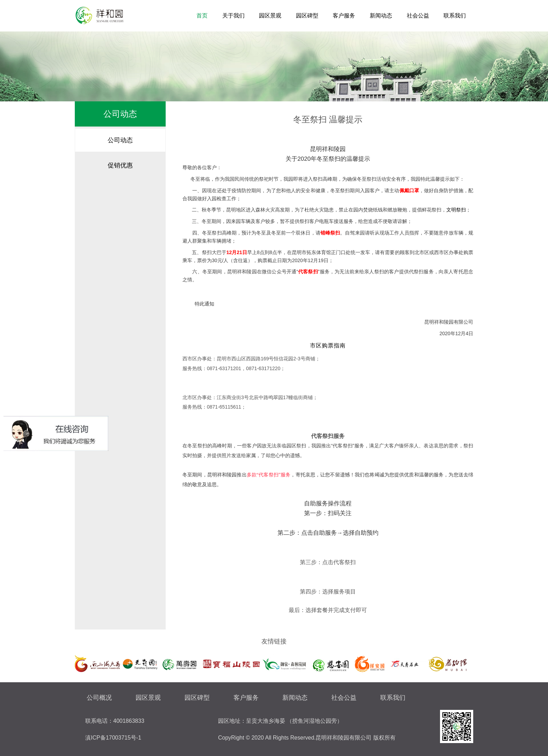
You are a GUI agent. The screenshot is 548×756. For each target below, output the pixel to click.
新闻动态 (381, 16)
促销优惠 (120, 165)
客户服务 (344, 16)
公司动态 (120, 140)
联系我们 (455, 16)
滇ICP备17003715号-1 (113, 738)
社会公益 (418, 16)
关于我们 (233, 16)
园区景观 (270, 16)
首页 (202, 16)
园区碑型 (307, 16)
